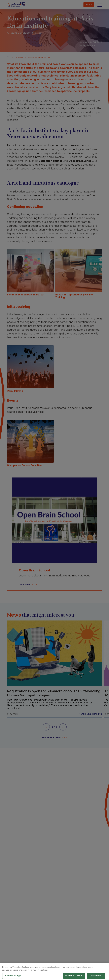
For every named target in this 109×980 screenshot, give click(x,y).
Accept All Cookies (74, 976)
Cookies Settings (12, 976)
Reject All (96, 976)
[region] (54, 971)
